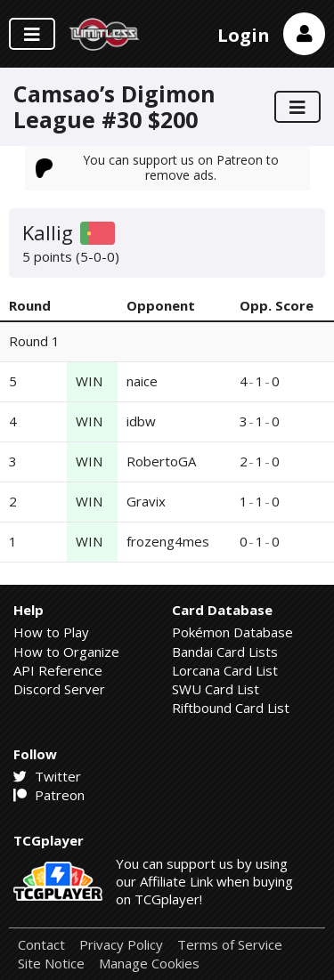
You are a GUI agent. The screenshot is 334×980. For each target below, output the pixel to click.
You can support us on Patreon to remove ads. (158, 167)
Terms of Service (230, 945)
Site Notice (51, 964)
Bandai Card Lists (225, 652)
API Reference (58, 670)
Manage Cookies (149, 964)
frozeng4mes (168, 541)
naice (142, 381)
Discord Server (59, 689)
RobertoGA (161, 461)
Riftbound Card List (231, 708)
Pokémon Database (232, 632)
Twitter (47, 776)
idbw (141, 421)
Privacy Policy (121, 945)
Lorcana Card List (225, 670)
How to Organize (66, 652)
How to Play (51, 632)
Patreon (49, 795)
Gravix (146, 501)
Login (244, 35)
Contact (41, 945)
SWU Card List (216, 689)
